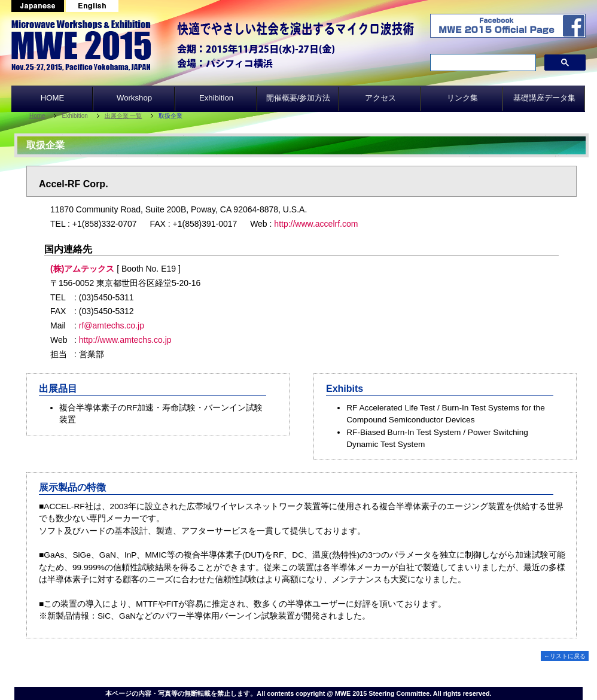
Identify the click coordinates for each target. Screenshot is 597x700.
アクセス (380, 98)
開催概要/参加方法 (298, 98)
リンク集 (462, 98)
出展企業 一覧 (124, 116)
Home (37, 116)
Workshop (134, 98)
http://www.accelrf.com (316, 224)
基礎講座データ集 (544, 98)
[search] (482, 63)
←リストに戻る (565, 656)
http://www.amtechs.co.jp (125, 340)
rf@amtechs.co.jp (112, 325)
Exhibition (216, 98)
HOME (53, 98)
